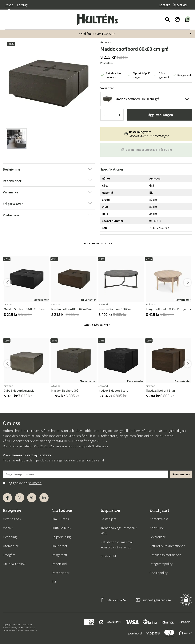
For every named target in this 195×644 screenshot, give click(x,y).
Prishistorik (107, 63)
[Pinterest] (32, 498)
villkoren (35, 483)
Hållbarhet (60, 546)
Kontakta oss (159, 519)
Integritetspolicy (161, 564)
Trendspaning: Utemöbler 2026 (119, 530)
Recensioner (61, 573)
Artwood (106, 42)
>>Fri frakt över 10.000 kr (97, 34)
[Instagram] (20, 498)
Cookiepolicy (159, 573)
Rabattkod (59, 564)
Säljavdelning (61, 537)
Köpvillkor (157, 528)
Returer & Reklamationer (167, 546)
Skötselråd (108, 556)
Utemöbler (11, 546)
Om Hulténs (60, 519)
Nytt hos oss (12, 519)
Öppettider (180, 5)
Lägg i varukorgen (160, 115)
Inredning (10, 537)
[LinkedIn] (44, 498)
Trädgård (9, 555)
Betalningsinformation (165, 555)
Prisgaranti (59, 555)
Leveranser (157, 537)
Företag (22, 5)
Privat (9, 5)
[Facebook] (7, 498)
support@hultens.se (94, 446)
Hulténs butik (62, 528)
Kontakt (164, 5)
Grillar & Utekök (14, 564)
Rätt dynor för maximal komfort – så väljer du (117, 545)
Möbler (8, 528)
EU (54, 582)
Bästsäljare (108, 519)
